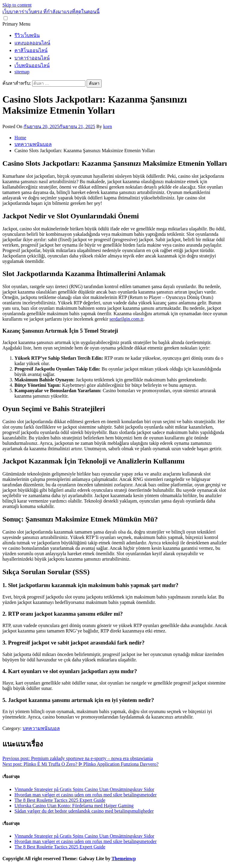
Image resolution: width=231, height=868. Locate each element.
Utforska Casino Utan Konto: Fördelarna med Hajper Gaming (74, 806)
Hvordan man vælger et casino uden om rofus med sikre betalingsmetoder (86, 795)
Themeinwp (124, 859)
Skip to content (17, 5)
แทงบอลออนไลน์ (32, 43)
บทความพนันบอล (41, 728)
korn (108, 126)
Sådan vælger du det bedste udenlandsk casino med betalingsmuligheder (84, 811)
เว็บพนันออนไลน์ (32, 65)
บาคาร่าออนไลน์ (32, 58)
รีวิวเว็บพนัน (27, 35)
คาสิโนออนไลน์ (31, 50)
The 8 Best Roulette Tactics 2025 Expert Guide (60, 800)
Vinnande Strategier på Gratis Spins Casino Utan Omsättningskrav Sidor (84, 789)
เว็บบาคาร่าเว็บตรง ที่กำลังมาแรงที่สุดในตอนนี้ (51, 12)
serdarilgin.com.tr (126, 319)
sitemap (22, 72)
